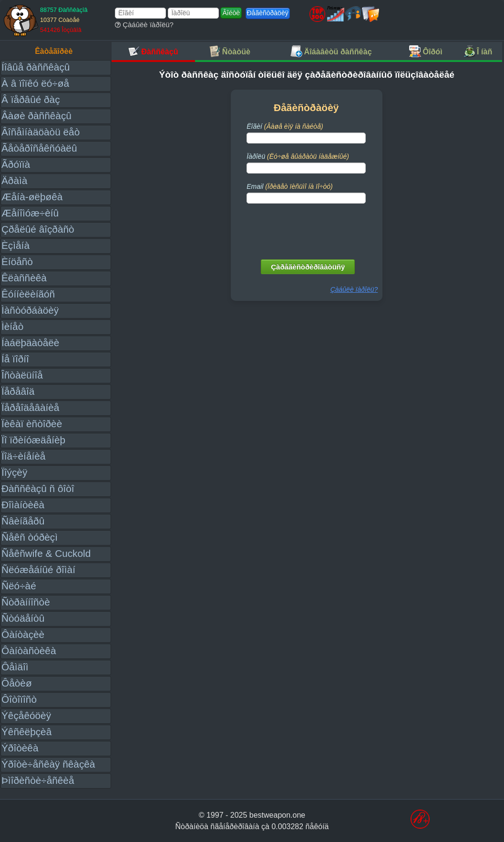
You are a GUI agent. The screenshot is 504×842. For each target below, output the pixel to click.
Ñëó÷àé (19, 586)
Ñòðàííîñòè (26, 602)
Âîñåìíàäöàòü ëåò (41, 132)
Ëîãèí (285, 126)
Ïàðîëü (298, 156)
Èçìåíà (15, 245)
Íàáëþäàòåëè (30, 343)
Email (289, 186)
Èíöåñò (17, 262)
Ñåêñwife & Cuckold (46, 553)
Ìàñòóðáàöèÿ (30, 310)
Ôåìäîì (15, 667)
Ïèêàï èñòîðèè (32, 424)
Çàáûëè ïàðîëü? (144, 25)
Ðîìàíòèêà (23, 505)
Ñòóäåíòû (23, 618)
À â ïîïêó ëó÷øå (35, 83)
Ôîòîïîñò (19, 699)
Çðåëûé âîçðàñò (38, 229)
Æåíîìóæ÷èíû (30, 213)
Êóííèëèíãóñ (28, 294)
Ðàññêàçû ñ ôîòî (38, 488)
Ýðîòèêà (20, 748)
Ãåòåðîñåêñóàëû (39, 148)
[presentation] (307, 229)
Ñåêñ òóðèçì (30, 537)
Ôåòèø (17, 683)
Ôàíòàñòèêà (29, 651)
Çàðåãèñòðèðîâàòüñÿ (308, 267)
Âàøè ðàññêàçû (36, 116)
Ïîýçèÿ (14, 472)
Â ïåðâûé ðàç (31, 99)
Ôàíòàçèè (23, 634)
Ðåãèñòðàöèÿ (268, 13)
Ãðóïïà (16, 164)
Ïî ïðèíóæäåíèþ (33, 440)
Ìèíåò (12, 326)
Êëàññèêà (24, 278)
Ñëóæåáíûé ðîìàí (38, 570)
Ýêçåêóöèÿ (26, 715)
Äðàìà (14, 180)
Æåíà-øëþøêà (32, 197)
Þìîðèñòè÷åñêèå (38, 780)
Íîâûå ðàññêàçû (36, 67)
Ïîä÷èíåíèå (23, 456)
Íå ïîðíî (15, 359)
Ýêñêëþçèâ (26, 732)
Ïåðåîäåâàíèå (30, 407)
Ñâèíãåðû (23, 521)
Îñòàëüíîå (22, 375)
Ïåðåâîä (18, 391)
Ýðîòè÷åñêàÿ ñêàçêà (48, 764)
